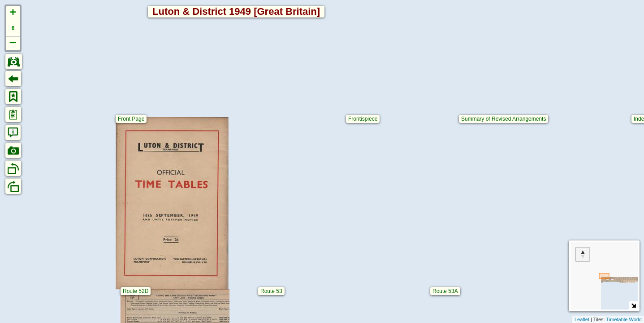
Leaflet (582, 319)
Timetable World (624, 319)
